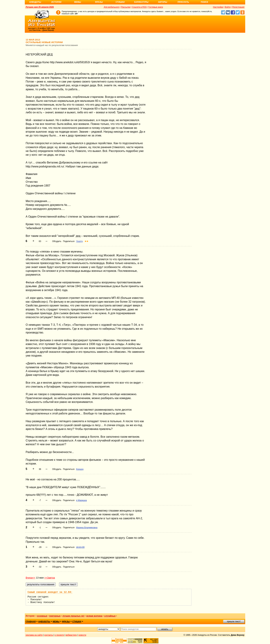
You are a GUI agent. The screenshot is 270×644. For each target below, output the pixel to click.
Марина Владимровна (87, 528)
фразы (66, 622)
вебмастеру (71, 635)
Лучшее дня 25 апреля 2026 (40, 7)
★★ (86, 241)
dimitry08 (80, 547)
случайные (110, 616)
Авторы (163, 2)
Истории (56, 2)
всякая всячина (94, 616)
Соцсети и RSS (139, 7)
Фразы (99, 2)
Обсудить (57, 241)
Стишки (120, 2)
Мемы (78, 2)
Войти (228, 7)
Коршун (80, 469)
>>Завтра (50, 578)
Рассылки (126, 7)
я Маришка (81, 500)
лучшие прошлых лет (73, 616)
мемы (56, 622)
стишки (77, 622)
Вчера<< (30, 578)
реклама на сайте (34, 635)
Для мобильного (112, 7)
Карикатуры (141, 2)
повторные (55, 616)
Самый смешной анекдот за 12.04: (50, 592)
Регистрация (238, 7)
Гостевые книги (156, 7)
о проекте (59, 635)
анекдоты (44, 622)
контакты (49, 635)
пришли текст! (234, 621)
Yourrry (79, 241)
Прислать (183, 2)
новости (82, 635)
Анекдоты (35, 2)
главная (31, 622)
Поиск (204, 2)
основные (42, 616)
